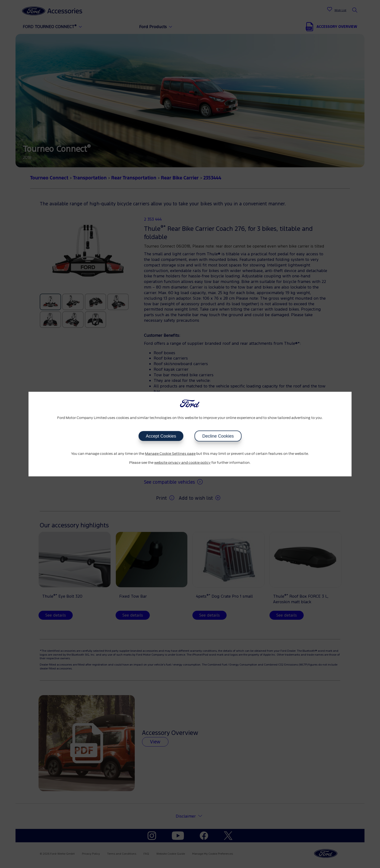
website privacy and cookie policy (182, 463)
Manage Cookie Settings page (170, 454)
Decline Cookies (218, 436)
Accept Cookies (161, 436)
